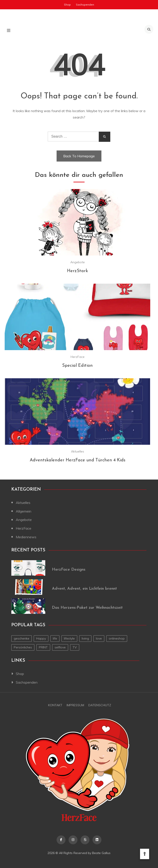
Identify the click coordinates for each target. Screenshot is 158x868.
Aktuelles (78, 451)
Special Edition (77, 366)
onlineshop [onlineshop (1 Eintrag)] (117, 638)
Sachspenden (85, 5)
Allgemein (24, 511)
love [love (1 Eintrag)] (99, 638)
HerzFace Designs (69, 570)
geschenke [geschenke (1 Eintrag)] (22, 638)
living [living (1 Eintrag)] (85, 638)
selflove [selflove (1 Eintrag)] (60, 647)
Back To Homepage (79, 156)
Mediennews (26, 537)
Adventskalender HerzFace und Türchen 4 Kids (78, 460)
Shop (67, 5)
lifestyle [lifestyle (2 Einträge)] (69, 638)
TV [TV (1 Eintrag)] (75, 647)
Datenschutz (100, 705)
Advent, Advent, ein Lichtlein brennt (84, 589)
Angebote (78, 262)
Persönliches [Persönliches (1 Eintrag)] (23, 647)
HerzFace (78, 357)
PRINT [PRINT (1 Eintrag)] (43, 647)
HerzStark (77, 271)
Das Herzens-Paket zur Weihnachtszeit (87, 608)
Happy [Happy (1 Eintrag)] (41, 638)
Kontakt (55, 705)
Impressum (75, 705)
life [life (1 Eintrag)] (55, 638)
